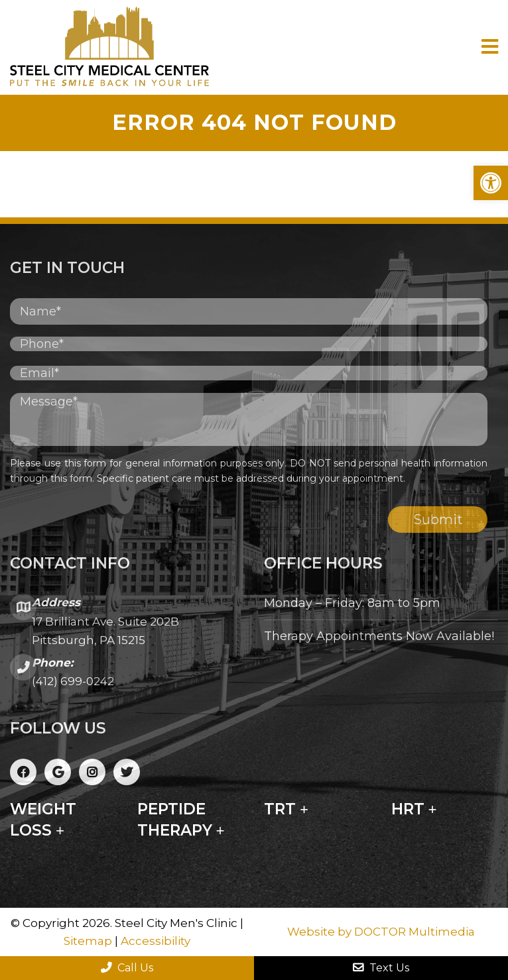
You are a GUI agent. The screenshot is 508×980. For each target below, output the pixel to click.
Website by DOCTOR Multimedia (381, 932)
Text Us (381, 968)
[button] (491, 183)
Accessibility (156, 941)
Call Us (127, 968)
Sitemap (88, 941)
